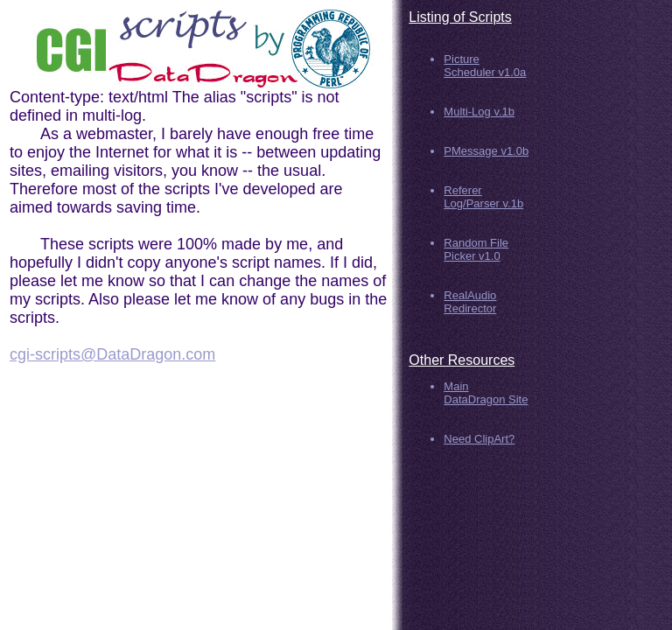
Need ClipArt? (479, 439)
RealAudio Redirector (470, 302)
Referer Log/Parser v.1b (483, 197)
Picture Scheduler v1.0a (485, 66)
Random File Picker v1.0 (476, 249)
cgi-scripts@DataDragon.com (112, 354)
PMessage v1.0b (486, 151)
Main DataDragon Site (486, 393)
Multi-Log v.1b (479, 112)
